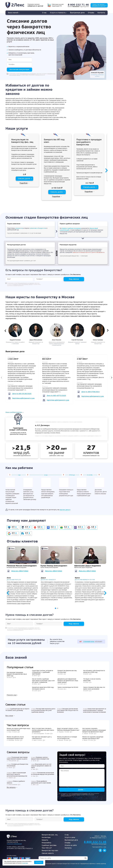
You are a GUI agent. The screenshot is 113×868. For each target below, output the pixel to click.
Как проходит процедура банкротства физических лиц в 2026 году (17, 674)
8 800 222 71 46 (78, 5)
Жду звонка (74, 279)
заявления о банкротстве (38, 228)
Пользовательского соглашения (28, 74)
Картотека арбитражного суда (23, 398)
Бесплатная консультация (19, 70)
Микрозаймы (46, 843)
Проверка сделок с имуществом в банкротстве (40, 758)
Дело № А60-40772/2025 (56, 396)
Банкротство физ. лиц (50, 835)
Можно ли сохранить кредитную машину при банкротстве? (93, 738)
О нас (44, 13)
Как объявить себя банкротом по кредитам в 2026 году (94, 671)
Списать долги (24, 179)
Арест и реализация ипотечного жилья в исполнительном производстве (17, 774)
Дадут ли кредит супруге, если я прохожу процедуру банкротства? (68, 729)
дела (77, 13)
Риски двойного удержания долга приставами (41, 782)
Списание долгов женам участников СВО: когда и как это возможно (68, 710)
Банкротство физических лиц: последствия (67, 671)
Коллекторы (46, 837)
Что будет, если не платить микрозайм (92, 680)
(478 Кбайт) (91, 642)
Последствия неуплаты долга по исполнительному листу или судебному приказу (43, 710)
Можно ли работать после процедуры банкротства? (15, 738)
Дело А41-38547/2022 (20, 571)
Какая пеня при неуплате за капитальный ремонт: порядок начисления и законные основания (95, 710)
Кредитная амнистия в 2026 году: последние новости (43, 688)
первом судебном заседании (71, 228)
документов (19, 228)
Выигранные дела (71, 840)
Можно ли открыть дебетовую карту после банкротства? (19, 729)
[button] (55, 608)
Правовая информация (14, 844)
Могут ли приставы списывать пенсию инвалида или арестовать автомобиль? (43, 730)
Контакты (101, 13)
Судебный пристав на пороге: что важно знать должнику (17, 710)
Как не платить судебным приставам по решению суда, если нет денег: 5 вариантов (43, 681)
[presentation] (106, 170)
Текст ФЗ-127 (47, 848)
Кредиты (45, 840)
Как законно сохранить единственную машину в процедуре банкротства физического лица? (94, 730)
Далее (82, 790)
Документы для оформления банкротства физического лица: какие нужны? (68, 681)
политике (25, 863)
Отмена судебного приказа (16, 782)
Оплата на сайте (71, 845)
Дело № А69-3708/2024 (90, 392)
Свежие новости (48, 853)
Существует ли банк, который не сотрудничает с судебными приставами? (43, 672)
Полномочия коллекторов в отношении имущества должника (43, 774)
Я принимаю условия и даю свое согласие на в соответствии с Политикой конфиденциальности (32, 74)
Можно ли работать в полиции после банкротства (67, 738)
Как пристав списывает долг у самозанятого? (42, 738)
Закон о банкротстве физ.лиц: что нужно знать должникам (94, 688)
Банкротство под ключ (50, 851)
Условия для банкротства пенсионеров (17, 765)
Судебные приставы (49, 845)
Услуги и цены (70, 837)
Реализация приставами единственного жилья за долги (17, 758)
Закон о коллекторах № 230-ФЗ (68, 687)
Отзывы (91, 13)
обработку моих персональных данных (23, 284)
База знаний (14, 13)
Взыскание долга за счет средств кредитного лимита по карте (41, 766)
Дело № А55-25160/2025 (22, 394)
